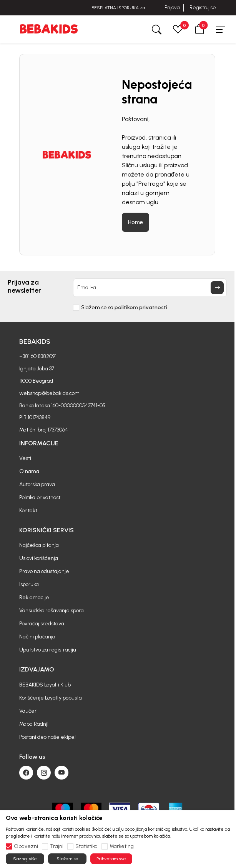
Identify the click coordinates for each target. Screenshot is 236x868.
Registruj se (203, 7)
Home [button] (135, 222)
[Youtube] (61, 773)
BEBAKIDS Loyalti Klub (45, 685)
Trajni (57, 846)
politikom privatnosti (141, 307)
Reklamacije (34, 597)
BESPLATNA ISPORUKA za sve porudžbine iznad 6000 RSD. (118, 8)
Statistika (86, 846)
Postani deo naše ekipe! (47, 737)
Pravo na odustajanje (44, 571)
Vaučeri (28, 711)
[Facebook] (26, 773)
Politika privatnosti (40, 497)
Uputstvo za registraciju (48, 650)
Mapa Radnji (34, 724)
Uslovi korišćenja (39, 558)
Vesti (25, 458)
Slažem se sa (124, 308)
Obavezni (26, 846)
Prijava (172, 7)
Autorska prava (37, 484)
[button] (199, 29)
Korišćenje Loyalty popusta (51, 698)
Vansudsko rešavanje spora (52, 611)
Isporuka (29, 584)
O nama (29, 471)
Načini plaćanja (37, 637)
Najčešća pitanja (39, 545)
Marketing (122, 846)
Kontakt (28, 511)
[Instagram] (44, 773)
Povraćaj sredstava (42, 624)
